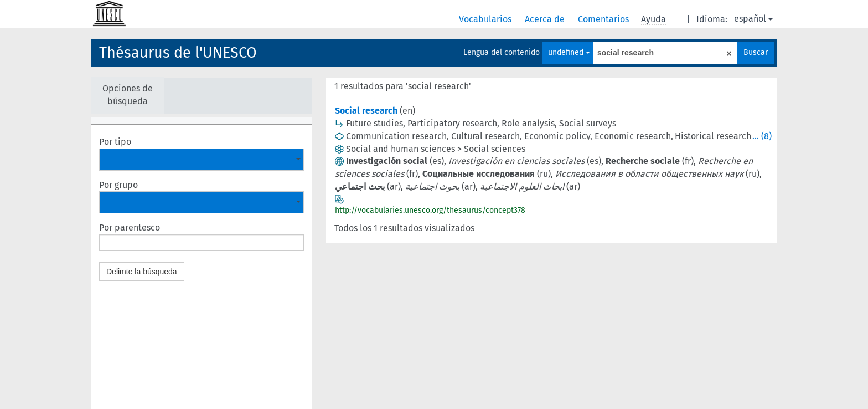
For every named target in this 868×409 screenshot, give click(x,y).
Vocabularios (486, 19)
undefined (569, 52)
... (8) (762, 136)
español (753, 19)
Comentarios (604, 19)
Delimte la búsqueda (142, 272)
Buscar (756, 52)
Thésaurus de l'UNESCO (178, 53)
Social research (366, 111)
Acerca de (546, 19)
